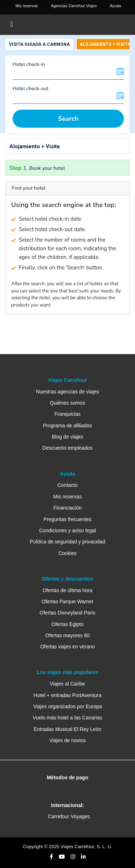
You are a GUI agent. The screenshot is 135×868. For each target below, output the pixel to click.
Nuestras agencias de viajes (67, 392)
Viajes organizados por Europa (67, 706)
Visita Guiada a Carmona (39, 44)
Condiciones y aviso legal (68, 530)
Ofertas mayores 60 (67, 635)
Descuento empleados (67, 448)
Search (68, 119)
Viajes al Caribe (68, 684)
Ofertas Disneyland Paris (67, 613)
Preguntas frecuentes (67, 519)
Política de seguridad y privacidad (67, 542)
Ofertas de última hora (67, 590)
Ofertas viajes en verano (68, 647)
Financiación (67, 508)
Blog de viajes (67, 437)
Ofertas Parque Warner (67, 602)
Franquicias (67, 414)
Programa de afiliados (67, 426)
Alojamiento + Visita (105, 44)
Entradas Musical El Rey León (68, 729)
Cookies (67, 553)
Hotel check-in (29, 64)
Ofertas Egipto (68, 624)
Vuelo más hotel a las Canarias (67, 718)
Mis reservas (67, 497)
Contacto (67, 485)
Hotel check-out (31, 89)
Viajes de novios (68, 740)
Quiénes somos (67, 403)
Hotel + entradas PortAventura (67, 695)
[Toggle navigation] (12, 25)
